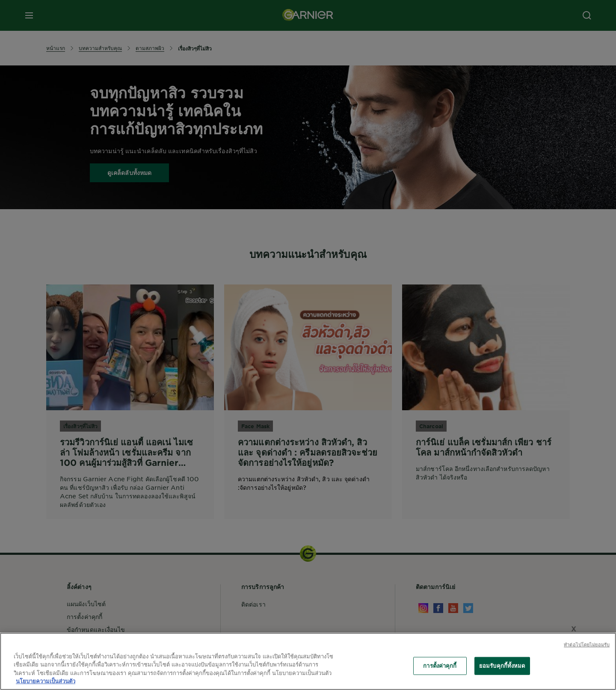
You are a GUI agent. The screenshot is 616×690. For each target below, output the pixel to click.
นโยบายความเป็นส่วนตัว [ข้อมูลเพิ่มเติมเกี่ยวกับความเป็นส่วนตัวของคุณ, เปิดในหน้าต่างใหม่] (46, 681)
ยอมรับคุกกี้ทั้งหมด (502, 666)
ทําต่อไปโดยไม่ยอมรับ (587, 644)
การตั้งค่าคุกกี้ (440, 666)
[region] (308, 661)
